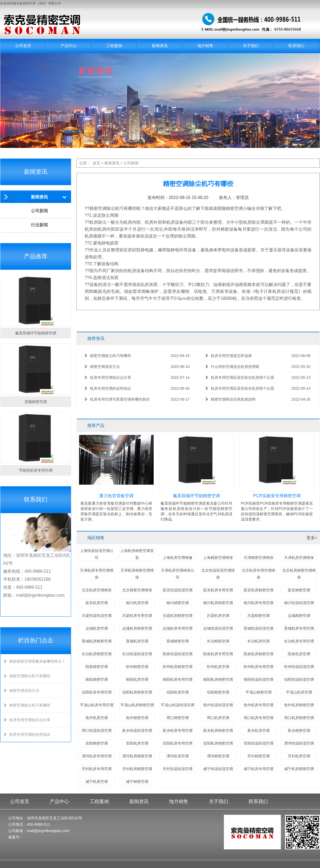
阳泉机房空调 (299, 654)
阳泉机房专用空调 (218, 654)
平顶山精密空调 (259, 692)
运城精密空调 (299, 616)
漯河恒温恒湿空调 (299, 743)
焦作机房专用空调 (259, 705)
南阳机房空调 (137, 679)
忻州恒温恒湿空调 (299, 667)
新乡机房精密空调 (218, 730)
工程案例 (114, 46)
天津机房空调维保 (299, 558)
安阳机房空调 (137, 743)
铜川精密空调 (178, 603)
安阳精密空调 (97, 743)
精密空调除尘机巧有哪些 (26, 676)
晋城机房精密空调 (97, 641)
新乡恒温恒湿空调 (137, 730)
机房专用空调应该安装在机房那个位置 (258, 378)
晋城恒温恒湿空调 (259, 628)
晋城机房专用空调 (299, 628)
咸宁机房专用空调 (259, 769)
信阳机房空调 (178, 692)
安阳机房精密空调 (218, 743)
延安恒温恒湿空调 (178, 590)
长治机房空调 (259, 641)
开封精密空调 (259, 756)
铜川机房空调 (137, 603)
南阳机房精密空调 (218, 679)
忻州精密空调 (137, 667)
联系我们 (296, 46)
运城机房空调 (97, 628)
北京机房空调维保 (97, 590)
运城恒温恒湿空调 (218, 628)
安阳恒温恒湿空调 (259, 743)
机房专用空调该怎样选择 (258, 356)
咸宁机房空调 (97, 782)
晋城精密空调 (178, 641)
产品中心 (69, 46)
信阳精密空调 (218, 692)
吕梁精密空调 (259, 616)
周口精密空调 (178, 718)
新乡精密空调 (299, 730)
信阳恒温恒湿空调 (299, 679)
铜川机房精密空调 (218, 603)
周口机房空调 (218, 718)
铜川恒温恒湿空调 (299, 603)
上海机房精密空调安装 (137, 554)
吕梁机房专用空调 (137, 616)
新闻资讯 (160, 46)
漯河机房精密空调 (137, 756)
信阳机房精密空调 (137, 692)
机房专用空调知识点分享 (26, 720)
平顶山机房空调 (299, 692)
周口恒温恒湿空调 (97, 730)
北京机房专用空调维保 (259, 574)
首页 (96, 163)
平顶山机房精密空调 (137, 705)
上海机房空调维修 (178, 558)
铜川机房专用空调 (259, 603)
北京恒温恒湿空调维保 (218, 574)
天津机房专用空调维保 (97, 574)
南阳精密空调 (97, 679)
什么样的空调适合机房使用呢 (258, 367)
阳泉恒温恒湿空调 (178, 654)
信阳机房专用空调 (97, 692)
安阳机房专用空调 (178, 743)
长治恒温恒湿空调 (137, 654)
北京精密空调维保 (137, 590)
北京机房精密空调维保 (299, 574)
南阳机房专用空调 (178, 679)
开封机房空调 (299, 756)
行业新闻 (39, 225)
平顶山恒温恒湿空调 (178, 705)
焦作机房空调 (97, 718)
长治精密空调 (218, 641)
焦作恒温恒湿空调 (218, 705)
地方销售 (205, 46)
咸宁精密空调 (137, 782)
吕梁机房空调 (218, 616)
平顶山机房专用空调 (97, 705)
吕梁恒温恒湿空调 (97, 616)
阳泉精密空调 (97, 667)
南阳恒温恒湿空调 (259, 679)
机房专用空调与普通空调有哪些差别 (137, 399)
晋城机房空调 (137, 641)
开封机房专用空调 (97, 769)
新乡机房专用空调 (178, 730)
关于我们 (251, 46)
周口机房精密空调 (299, 718)
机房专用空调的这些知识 (26, 734)
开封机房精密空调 (137, 769)
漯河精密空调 (218, 756)
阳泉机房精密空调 (259, 654)
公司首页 (23, 46)
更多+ (312, 538)
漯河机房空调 (178, 756)
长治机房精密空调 (97, 654)
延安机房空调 (97, 603)
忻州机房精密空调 (178, 667)
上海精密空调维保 (218, 558)
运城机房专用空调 (178, 628)
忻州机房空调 (218, 667)
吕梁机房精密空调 (178, 616)
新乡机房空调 (259, 730)
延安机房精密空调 (259, 590)
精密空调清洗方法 (21, 691)
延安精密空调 (299, 590)
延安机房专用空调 (218, 590)
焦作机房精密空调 (299, 705)
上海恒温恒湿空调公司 (97, 554)
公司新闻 (39, 211)
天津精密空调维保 (259, 558)
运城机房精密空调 (137, 628)
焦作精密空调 (137, 718)
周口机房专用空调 (259, 718)
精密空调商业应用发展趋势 (258, 399)
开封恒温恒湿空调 (178, 769)
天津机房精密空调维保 (137, 574)
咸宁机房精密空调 (299, 769)
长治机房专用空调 (299, 641)
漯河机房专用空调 (97, 756)
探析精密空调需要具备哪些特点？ (34, 661)
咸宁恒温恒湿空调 (218, 769)
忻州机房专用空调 (259, 667)
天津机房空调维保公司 (178, 574)
